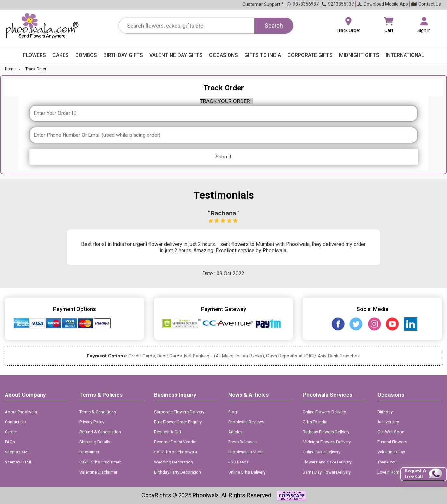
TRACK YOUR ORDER (225, 101)
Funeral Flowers (392, 442)
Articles (235, 432)
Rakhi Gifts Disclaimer (100, 462)
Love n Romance (393, 472)
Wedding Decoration (173, 462)
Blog (233, 412)
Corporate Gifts (310, 55)
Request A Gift (168, 432)
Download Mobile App (382, 4)
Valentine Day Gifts (176, 55)
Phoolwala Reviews (246, 422)
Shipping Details (95, 442)
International (405, 55)
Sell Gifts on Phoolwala (176, 452)
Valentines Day (391, 452)
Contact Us (426, 4)
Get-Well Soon (391, 432)
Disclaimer (89, 452)
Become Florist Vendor (175, 442)
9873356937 (303, 4)
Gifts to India (263, 55)
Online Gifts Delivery (247, 472)
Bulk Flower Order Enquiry (178, 422)
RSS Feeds (238, 462)
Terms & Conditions (98, 412)
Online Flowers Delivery (324, 412)
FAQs (10, 442)
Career (11, 432)
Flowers (35, 55)
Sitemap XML (17, 452)
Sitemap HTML (19, 462)
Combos (86, 55)
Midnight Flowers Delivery (327, 442)
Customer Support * (263, 4)
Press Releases (242, 442)
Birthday (385, 412)
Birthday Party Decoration (177, 472)
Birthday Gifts (123, 55)
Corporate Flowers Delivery (179, 412)
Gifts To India (315, 422)
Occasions (223, 55)
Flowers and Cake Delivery (327, 462)
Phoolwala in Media (246, 452)
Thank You (387, 462)
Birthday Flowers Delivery (326, 432)
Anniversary (388, 422)
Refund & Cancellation (100, 432)
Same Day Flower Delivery (327, 472)
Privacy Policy (92, 422)
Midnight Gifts (359, 55)
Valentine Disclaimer (98, 472)
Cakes (61, 55)
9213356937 (338, 4)
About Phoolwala (21, 412)
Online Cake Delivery (322, 452)
